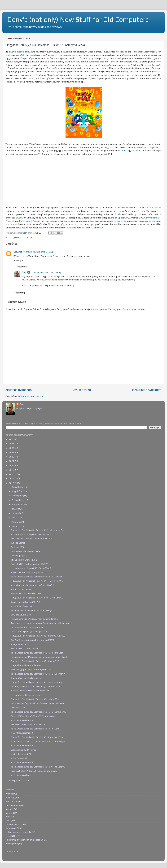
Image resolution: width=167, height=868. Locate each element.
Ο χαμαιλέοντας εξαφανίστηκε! (26, 678)
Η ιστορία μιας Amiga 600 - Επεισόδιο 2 (31, 534)
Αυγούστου (17, 504)
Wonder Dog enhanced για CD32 (27, 593)
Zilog (32, 55)
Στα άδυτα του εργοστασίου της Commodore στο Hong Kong (41, 623)
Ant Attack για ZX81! (21, 589)
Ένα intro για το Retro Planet (25, 648)
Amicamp (10, 798)
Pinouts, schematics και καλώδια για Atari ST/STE (35, 686)
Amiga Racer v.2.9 (20, 644)
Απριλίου (16, 522)
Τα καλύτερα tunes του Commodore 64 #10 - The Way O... (39, 741)
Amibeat (10, 794)
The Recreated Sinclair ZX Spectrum (28, 724)
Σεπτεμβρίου (18, 500)
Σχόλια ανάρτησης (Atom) (31, 396)
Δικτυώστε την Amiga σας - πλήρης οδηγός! (32, 585)
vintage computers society (18, 832)
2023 (12, 452)
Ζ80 (22, 55)
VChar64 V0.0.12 (19, 758)
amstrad (29, 237)
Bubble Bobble (17, 52)
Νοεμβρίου (17, 491)
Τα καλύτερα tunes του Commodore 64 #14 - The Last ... (38, 653)
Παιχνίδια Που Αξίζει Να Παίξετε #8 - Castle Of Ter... (37, 661)
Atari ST (10, 221)
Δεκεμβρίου (18, 487)
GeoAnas (18, 252)
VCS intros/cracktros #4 (23, 733)
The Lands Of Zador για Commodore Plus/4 (32, 539)
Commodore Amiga (29, 221)
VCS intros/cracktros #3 (23, 746)
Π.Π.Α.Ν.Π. (19, 237)
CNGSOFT (137, 150)
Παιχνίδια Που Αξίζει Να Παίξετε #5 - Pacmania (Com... (38, 737)
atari (8, 817)
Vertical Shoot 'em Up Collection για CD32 (31, 691)
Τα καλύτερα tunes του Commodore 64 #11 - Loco (35, 729)
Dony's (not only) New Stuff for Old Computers (78, 19)
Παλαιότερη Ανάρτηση (146, 390)
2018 (12, 474)
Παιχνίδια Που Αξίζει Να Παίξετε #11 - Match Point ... (37, 581)
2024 (12, 448)
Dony (24, 272)
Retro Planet (12, 801)
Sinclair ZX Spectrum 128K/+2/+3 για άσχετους (34, 716)
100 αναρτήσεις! (19, 555)
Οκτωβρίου (17, 496)
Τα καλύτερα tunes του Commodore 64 (24, 840)
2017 (12, 479)
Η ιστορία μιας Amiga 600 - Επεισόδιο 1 (31, 568)
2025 (12, 444)
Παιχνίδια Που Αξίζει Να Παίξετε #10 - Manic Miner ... (37, 598)
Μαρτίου (16, 526)
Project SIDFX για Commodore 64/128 (30, 564)
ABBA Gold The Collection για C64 (27, 572)
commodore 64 (13, 824)
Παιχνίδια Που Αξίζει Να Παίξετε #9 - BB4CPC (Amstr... (38, 636)
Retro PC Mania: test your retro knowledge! (32, 610)
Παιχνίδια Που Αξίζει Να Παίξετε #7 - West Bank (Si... (37, 682)
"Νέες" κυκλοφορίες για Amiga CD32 (29, 632)
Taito (135, 52)
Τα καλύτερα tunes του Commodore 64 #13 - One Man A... (39, 674)
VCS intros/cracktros (21, 775)
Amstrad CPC (140, 147)
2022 (12, 457)
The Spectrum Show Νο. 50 (24, 560)
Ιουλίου (15, 509)
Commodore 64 (152, 218)
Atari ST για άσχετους (22, 606)
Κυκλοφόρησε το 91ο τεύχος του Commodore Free (35, 619)
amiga (9, 809)
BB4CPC (123, 150)
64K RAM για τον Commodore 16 (27, 627)
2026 (12, 439)
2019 (12, 470)
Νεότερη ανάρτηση (19, 390)
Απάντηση (18, 260)
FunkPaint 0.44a (19, 708)
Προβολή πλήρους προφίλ (29, 408)
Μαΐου (15, 518)
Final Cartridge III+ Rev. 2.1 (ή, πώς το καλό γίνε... (34, 771)
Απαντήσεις (23, 267)
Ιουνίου (15, 513)
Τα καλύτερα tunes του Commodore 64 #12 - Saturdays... (39, 712)
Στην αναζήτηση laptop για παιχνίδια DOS (32, 670)
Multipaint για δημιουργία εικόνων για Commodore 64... (38, 703)
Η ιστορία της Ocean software (26, 695)
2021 (12, 461)
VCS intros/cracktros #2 (23, 763)
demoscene (11, 828)
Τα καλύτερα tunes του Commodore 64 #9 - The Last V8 (38, 767)
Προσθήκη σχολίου (16, 302)
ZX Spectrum (121, 218)
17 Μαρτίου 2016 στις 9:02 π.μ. (47, 272)
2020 (12, 466)
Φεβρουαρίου (19, 781)
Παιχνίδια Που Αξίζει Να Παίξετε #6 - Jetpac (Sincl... (36, 699)
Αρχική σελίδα (81, 390)
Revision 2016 (18, 547)
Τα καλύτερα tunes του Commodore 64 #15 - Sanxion (37, 577)
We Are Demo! (18, 543)
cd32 (8, 820)
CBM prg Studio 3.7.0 (21, 615)
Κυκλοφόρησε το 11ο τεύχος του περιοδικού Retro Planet (39, 657)
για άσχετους (12, 844)
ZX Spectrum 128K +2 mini (24, 750)
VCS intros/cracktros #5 (23, 720)
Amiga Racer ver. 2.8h (21, 754)
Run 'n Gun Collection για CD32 (26, 551)
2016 (12, 483)
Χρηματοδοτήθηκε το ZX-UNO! (26, 602)
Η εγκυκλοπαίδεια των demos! (26, 665)
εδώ (101, 228)
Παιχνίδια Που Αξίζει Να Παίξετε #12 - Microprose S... (37, 530)
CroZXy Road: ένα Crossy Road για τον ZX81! (32, 640)
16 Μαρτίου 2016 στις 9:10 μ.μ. (39, 252)
